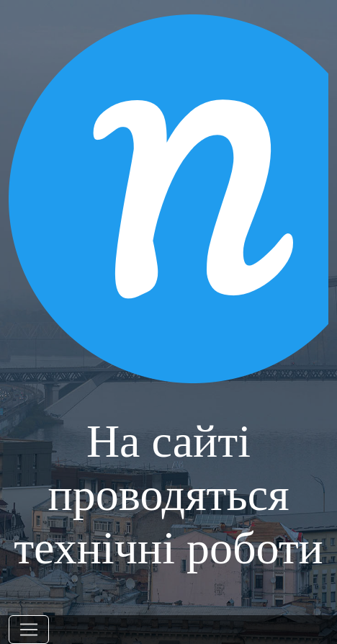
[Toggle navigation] (29, 630)
